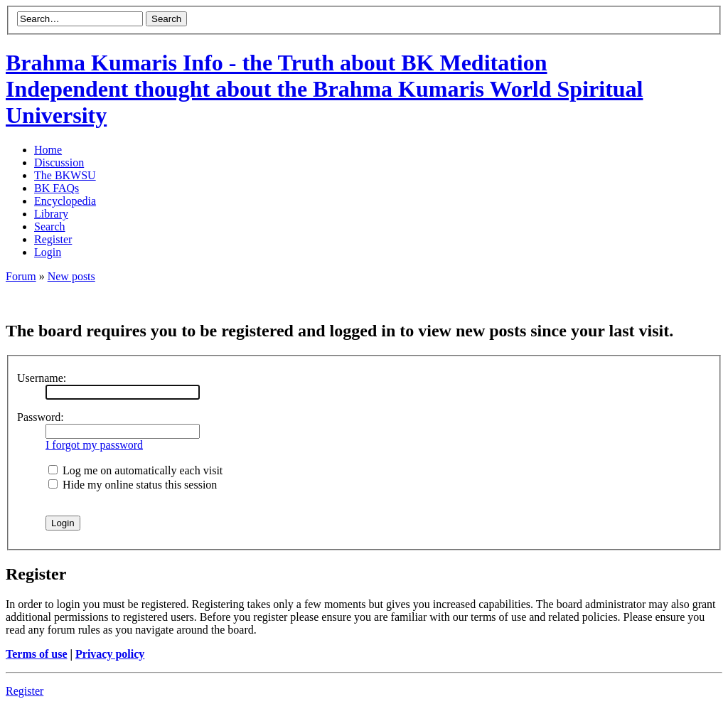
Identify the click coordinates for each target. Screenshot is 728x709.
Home (48, 150)
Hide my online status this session (133, 485)
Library (51, 214)
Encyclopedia (65, 201)
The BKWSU (65, 175)
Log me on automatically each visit (135, 470)
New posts (71, 276)
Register (53, 239)
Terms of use (37, 654)
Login (48, 252)
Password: (41, 417)
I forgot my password (94, 445)
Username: (42, 378)
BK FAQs (57, 188)
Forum (21, 276)
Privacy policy (110, 654)
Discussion (59, 162)
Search (50, 226)
